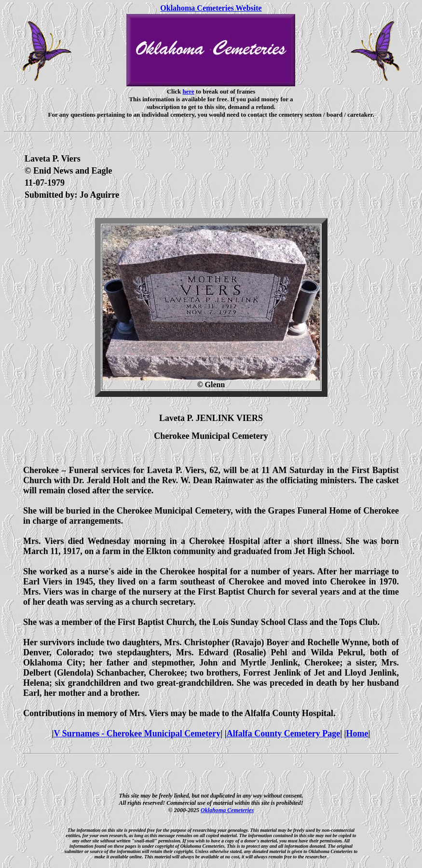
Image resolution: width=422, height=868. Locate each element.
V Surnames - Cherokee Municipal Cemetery (137, 733)
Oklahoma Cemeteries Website (211, 8)
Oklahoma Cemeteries (227, 810)
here (189, 91)
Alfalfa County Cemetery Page (283, 733)
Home (357, 733)
